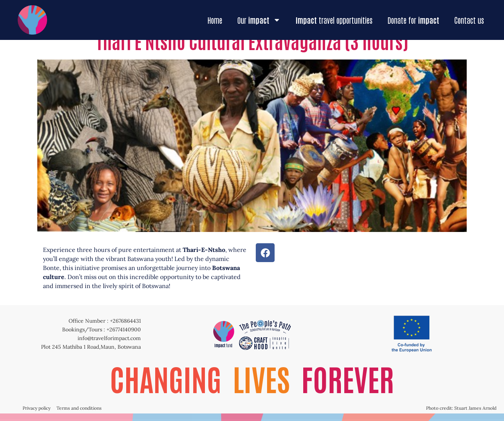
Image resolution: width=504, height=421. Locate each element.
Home (215, 20)
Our (259, 20)
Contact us (469, 20)
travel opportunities (334, 20)
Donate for (413, 20)
